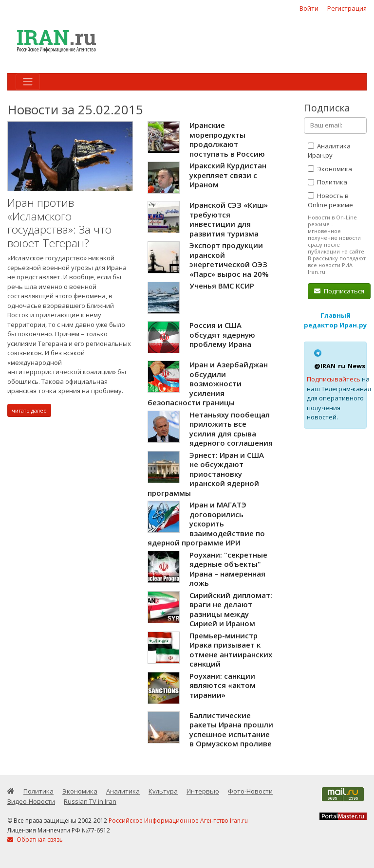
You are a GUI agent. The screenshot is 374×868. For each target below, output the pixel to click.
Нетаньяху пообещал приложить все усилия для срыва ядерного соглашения (231, 429)
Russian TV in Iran (90, 801)
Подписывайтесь (334, 379)
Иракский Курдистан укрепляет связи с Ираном (228, 175)
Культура (163, 791)
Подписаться (339, 291)
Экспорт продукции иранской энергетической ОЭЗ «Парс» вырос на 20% (229, 260)
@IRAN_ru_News (340, 366)
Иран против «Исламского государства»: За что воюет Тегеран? (59, 223)
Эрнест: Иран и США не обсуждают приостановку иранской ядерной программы (206, 474)
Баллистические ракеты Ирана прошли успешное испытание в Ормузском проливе (231, 730)
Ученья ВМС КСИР (222, 286)
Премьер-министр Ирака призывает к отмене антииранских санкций (231, 650)
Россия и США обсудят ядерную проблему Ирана (222, 335)
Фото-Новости (250, 791)
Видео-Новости (31, 801)
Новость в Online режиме (330, 200)
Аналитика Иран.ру (329, 151)
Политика (327, 182)
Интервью (203, 791)
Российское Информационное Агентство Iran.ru (178, 821)
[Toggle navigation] (28, 82)
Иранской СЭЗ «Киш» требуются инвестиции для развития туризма (229, 219)
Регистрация (347, 8)
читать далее (29, 410)
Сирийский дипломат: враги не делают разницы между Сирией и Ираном (231, 609)
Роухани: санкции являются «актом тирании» (223, 685)
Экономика (330, 169)
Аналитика (123, 791)
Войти (309, 8)
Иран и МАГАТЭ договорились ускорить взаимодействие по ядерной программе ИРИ (206, 524)
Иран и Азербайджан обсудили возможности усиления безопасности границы (208, 383)
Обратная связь (35, 840)
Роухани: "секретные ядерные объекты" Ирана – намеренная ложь (228, 569)
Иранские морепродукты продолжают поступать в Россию (227, 139)
